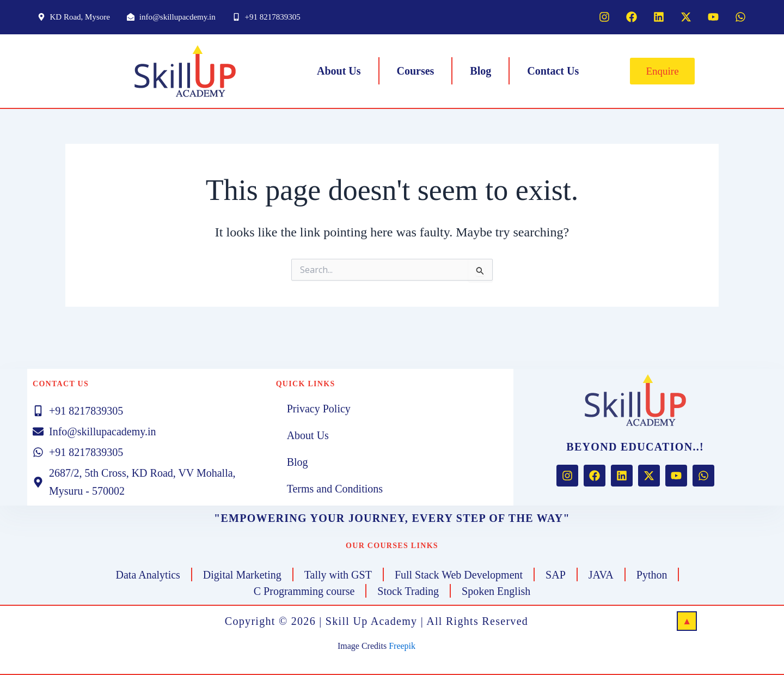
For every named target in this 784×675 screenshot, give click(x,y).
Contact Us (553, 71)
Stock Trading (408, 591)
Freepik (402, 646)
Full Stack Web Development (459, 575)
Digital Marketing (242, 575)
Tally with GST (338, 575)
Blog (480, 71)
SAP (556, 575)
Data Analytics (148, 575)
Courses (415, 71)
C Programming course (304, 591)
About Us (339, 71)
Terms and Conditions (335, 489)
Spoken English (496, 591)
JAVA (601, 575)
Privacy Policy (319, 409)
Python (652, 575)
